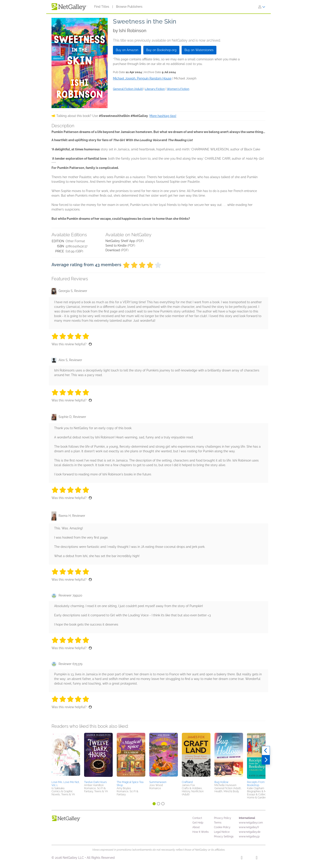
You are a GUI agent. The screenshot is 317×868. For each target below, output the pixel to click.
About (196, 827)
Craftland (187, 782)
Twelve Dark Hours (95, 782)
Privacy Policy (223, 818)
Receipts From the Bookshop (258, 784)
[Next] (266, 760)
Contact (197, 818)
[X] (257, 858)
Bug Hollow (221, 782)
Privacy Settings (224, 837)
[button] (66, 756)
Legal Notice (222, 832)
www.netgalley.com (251, 823)
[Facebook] (242, 858)
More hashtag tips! (163, 116)
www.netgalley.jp (249, 837)
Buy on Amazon (127, 50)
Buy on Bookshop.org (161, 50)
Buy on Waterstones (199, 50)
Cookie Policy (222, 827)
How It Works (201, 832)
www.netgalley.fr (249, 827)
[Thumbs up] (90, 344)
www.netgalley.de (250, 832)
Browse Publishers (129, 7)
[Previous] (266, 751)
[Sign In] (262, 7)
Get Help (198, 823)
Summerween (158, 782)
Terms (218, 823)
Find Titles (102, 7)
